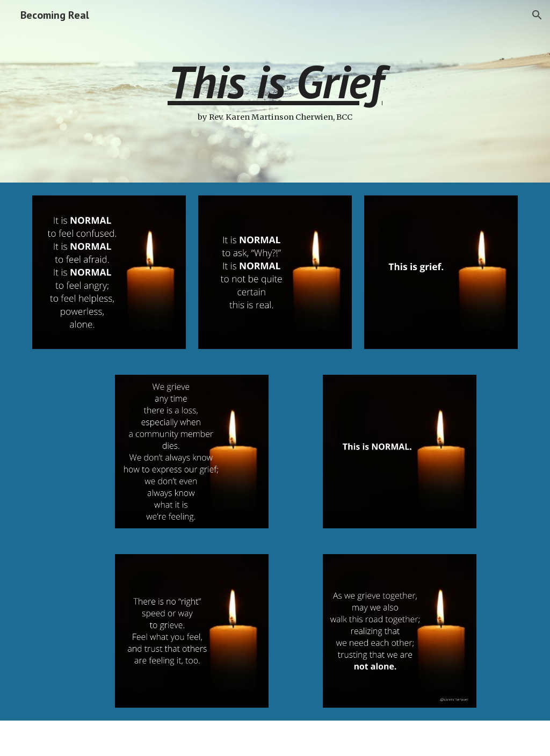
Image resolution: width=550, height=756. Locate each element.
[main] (275, 91)
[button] (537, 15)
